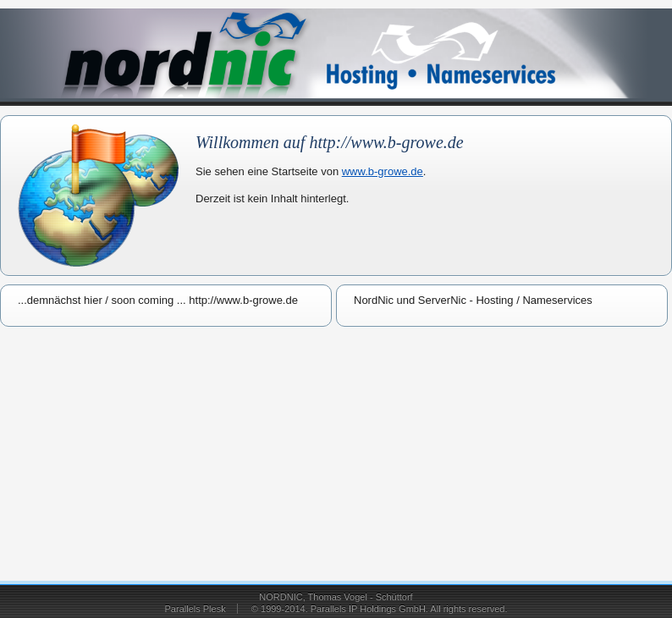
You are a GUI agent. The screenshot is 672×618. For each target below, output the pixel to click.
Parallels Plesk (196, 609)
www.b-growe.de (383, 171)
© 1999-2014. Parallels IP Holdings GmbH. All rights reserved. (380, 609)
